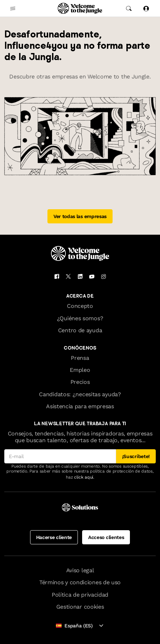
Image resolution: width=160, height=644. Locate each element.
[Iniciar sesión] (146, 8)
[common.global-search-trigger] (129, 8)
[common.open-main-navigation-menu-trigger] (13, 8)
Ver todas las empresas (80, 216)
